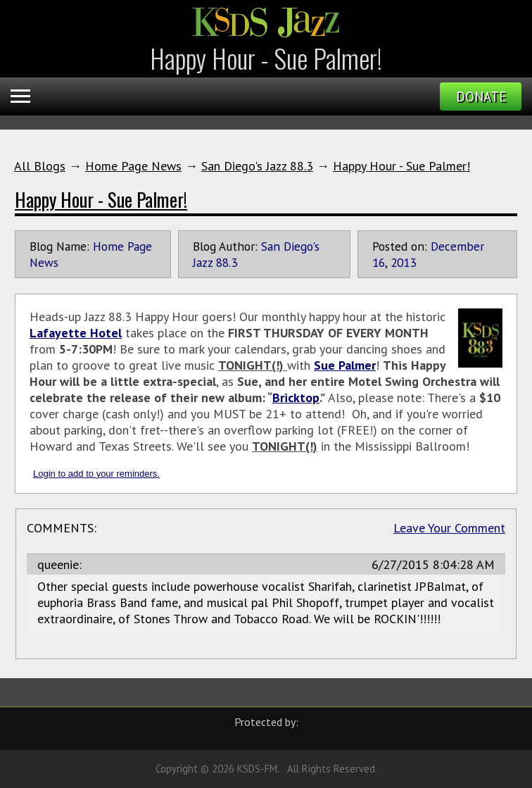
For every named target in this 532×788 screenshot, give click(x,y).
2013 (403, 262)
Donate (481, 96)
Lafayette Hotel (76, 333)
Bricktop (296, 398)
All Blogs (40, 166)
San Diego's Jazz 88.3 (257, 166)
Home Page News (133, 166)
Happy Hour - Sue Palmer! (401, 166)
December (457, 246)
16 (379, 262)
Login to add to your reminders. (96, 474)
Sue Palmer (345, 365)
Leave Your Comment (449, 528)
